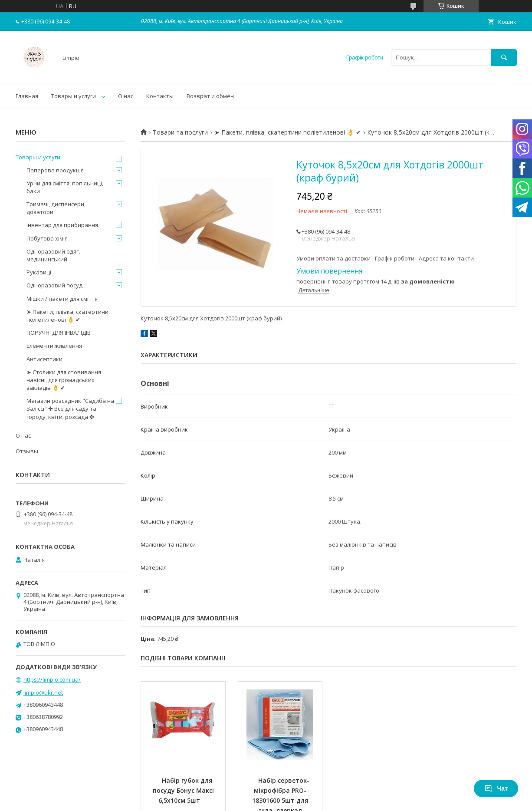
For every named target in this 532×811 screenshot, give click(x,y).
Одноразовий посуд (54, 285)
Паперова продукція (55, 170)
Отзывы (27, 451)
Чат (496, 788)
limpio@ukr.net (43, 692)
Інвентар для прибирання (62, 225)
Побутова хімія (47, 238)
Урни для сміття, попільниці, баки (65, 187)
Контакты (160, 96)
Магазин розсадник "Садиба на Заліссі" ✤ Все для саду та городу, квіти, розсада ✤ (70, 409)
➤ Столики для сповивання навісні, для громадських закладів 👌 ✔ (64, 380)
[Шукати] (504, 58)
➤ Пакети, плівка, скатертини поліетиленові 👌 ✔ (288, 132)
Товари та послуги (180, 132)
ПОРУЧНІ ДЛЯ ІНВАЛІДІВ (59, 333)
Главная (27, 96)
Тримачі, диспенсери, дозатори (56, 208)
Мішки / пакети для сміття (62, 299)
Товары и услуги (74, 96)
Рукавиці (39, 272)
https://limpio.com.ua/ (52, 679)
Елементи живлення (54, 346)
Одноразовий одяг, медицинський (53, 255)
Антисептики (44, 359)
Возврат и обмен (210, 96)
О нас (126, 96)
